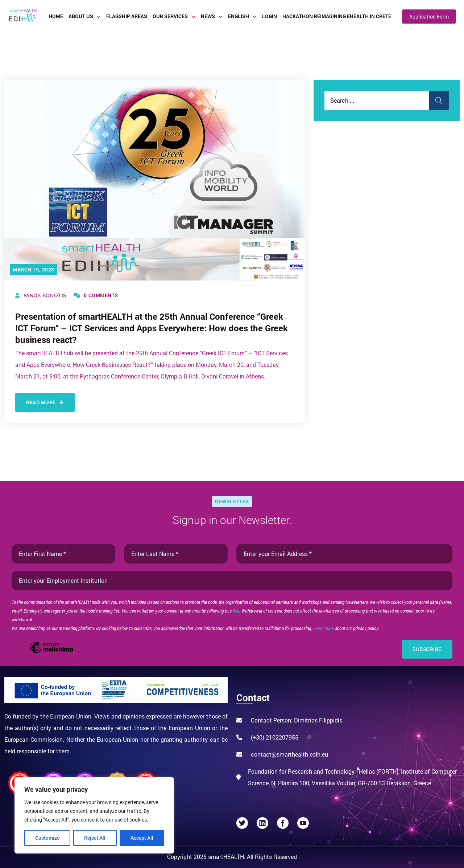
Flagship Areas (127, 16)
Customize (47, 838)
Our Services (170, 16)
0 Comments (96, 295)
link (236, 611)
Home (56, 16)
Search (439, 101)
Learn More (324, 628)
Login (270, 16)
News (208, 16)
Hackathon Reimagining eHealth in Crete (337, 16)
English (239, 16)
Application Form (429, 17)
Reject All (95, 838)
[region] (94, 815)
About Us (81, 16)
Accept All (142, 838)
